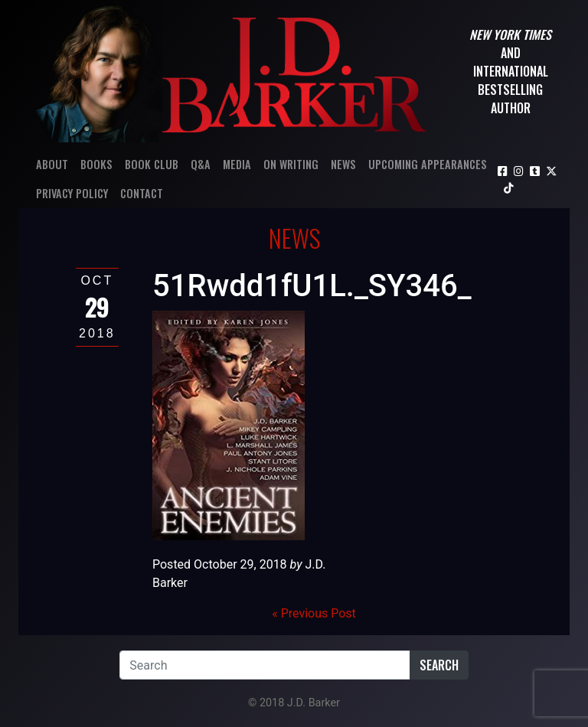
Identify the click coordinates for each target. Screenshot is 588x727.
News (343, 164)
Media (237, 164)
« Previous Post (314, 613)
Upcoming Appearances (428, 164)
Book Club (152, 164)
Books (96, 164)
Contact (142, 193)
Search (439, 665)
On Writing (291, 164)
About (52, 164)
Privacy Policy (72, 193)
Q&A (201, 164)
